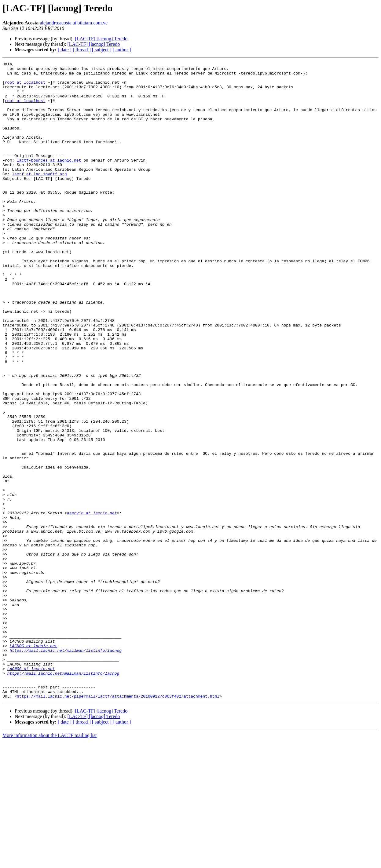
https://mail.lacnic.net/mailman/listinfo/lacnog (66, 768)
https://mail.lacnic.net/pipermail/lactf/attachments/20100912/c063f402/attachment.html (118, 823)
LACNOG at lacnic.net (33, 763)
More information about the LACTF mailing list (49, 863)
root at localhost (25, 87)
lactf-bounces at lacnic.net (49, 180)
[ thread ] (82, 50)
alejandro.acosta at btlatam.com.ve (74, 23)
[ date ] (65, 50)
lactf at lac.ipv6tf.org (39, 197)
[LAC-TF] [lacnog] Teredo (101, 39)
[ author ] (122, 50)
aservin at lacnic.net (92, 604)
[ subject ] (102, 50)
